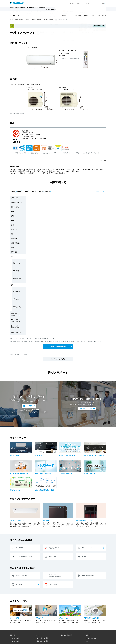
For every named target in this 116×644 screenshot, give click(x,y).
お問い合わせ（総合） (87, 3)
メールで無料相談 (29, 398)
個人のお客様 (15, 623)
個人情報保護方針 (30, 633)
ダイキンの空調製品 (19, 20)
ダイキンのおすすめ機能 (81, 15)
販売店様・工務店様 (63, 10)
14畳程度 (46, 192)
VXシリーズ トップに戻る (58, 359)
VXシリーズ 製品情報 (48, 20)
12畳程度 (38, 192)
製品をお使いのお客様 (42, 626)
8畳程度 (21, 192)
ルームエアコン (14, 15)
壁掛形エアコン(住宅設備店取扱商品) (34, 20)
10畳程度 (29, 192)
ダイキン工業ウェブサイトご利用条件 (17, 633)
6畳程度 (14, 192)
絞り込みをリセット (101, 192)
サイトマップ (96, 3)
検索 (103, 3)
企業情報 (78, 3)
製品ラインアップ (67, 15)
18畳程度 (54, 192)
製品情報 (72, 3)
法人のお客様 (15, 626)
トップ (11, 20)
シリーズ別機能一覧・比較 (98, 15)
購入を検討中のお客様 (42, 623)
